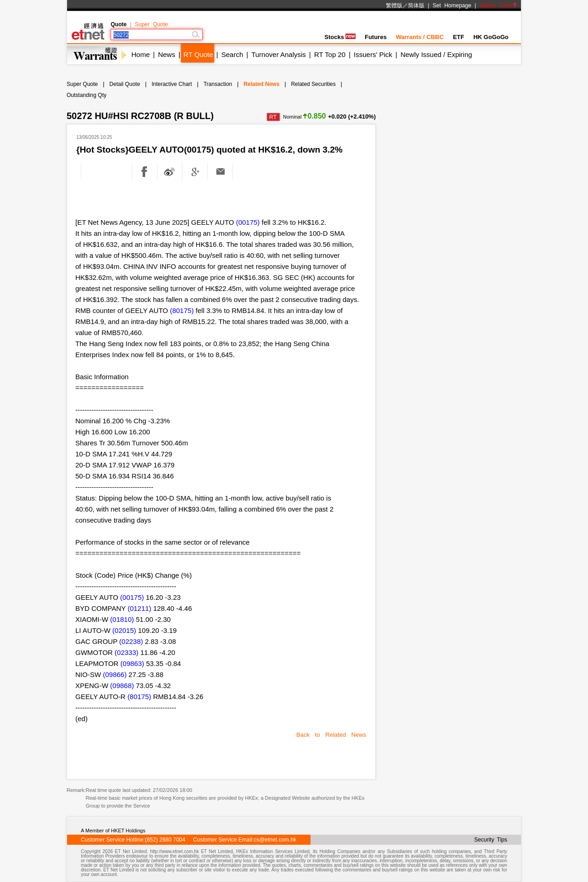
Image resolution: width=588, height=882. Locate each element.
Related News (261, 84)
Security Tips (491, 840)
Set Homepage (452, 6)
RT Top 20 (330, 54)
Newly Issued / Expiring (436, 54)
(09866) (115, 674)
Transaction (218, 84)
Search (232, 54)
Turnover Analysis (279, 54)
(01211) (140, 608)
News (167, 54)
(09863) (132, 663)
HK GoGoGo (491, 37)
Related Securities (313, 84)
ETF (459, 37)
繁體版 (394, 6)
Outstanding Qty (87, 95)
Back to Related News (331, 735)
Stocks (340, 37)
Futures (376, 37)
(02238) (131, 641)
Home (141, 54)
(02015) (124, 630)
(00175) (248, 222)
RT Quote (198, 54)
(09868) (122, 686)
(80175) (182, 310)
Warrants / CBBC (420, 37)
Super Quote (151, 24)
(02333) (127, 652)
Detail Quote (125, 84)
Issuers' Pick (373, 54)
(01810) (122, 619)
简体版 (416, 6)
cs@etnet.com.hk (275, 840)
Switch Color (498, 6)
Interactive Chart (172, 84)
